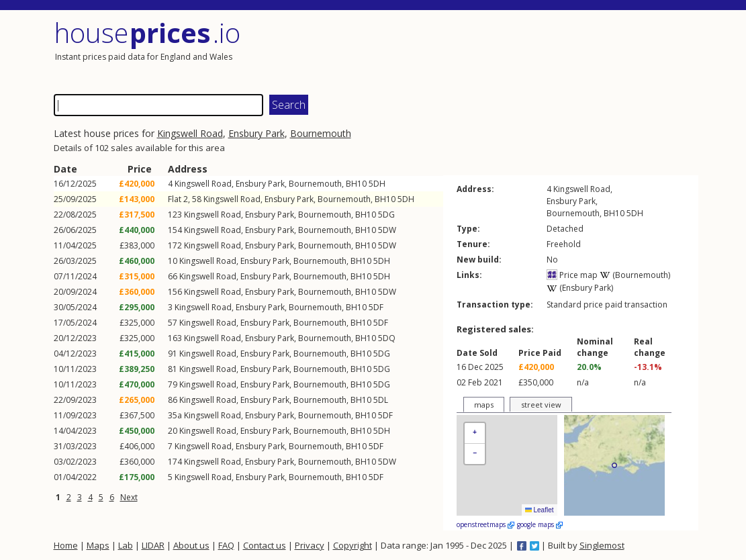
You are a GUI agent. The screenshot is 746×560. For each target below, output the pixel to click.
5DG (386, 215)
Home (66, 545)
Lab (126, 545)
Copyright (353, 545)
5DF (376, 307)
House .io (147, 33)
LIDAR (153, 545)
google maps (540, 524)
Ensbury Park (257, 133)
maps (484, 405)
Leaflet (540, 510)
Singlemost (602, 545)
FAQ (226, 545)
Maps (98, 545)
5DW (387, 230)
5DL (381, 400)
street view (541, 405)
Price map (572, 275)
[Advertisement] (537, 50)
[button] (475, 433)
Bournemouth (321, 133)
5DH (377, 184)
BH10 (356, 184)
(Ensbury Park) (580, 288)
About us (191, 545)
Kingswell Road (190, 133)
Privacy (310, 545)
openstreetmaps (485, 524)
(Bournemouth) (635, 275)
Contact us (265, 545)
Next (129, 497)
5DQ (387, 338)
